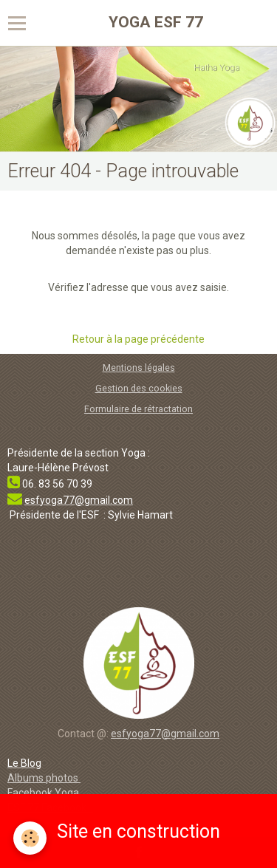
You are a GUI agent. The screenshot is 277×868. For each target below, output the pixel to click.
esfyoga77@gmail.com (165, 734)
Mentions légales (139, 368)
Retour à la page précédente (138, 339)
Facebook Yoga (44, 793)
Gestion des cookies (139, 388)
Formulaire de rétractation (138, 409)
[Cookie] (30, 838)
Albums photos (44, 778)
